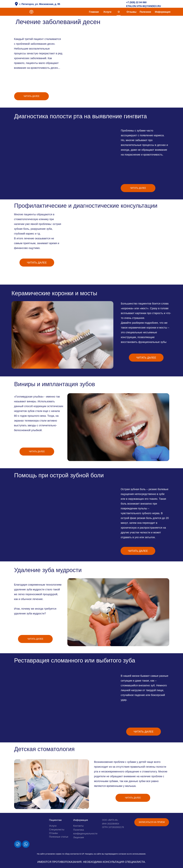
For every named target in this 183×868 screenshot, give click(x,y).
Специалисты (57, 830)
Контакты (78, 826)
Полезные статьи (59, 837)
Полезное (145, 12)
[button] (152, 822)
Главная (94, 12)
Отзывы (132, 12)
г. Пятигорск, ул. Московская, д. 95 (40, 4)
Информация (163, 12)
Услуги (107, 12)
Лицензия (79, 837)
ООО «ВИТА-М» (110, 820)
